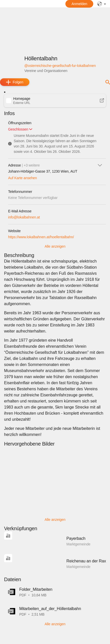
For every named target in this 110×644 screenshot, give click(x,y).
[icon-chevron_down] (100, 165)
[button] (55, 101)
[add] (15, 82)
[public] (102, 4)
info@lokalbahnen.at (24, 217)
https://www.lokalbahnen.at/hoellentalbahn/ (41, 237)
